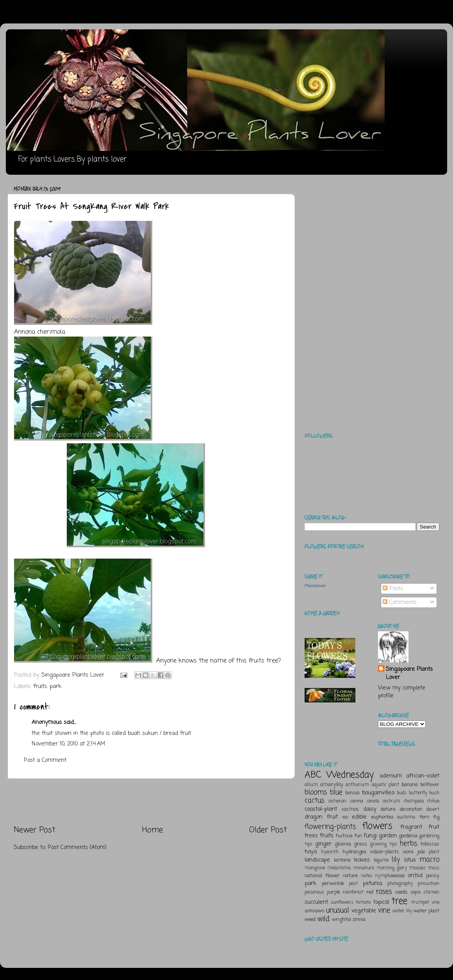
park (55, 686)
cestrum (391, 801)
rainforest (353, 892)
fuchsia (344, 836)
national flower (322, 876)
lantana (342, 860)
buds (402, 793)
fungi (370, 836)
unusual (338, 910)
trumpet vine (425, 903)
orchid (415, 876)
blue (336, 792)
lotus (410, 860)
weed (310, 920)
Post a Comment (45, 760)
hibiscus (430, 844)
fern (424, 817)
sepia (416, 892)
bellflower (430, 785)
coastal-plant (321, 809)
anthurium (357, 785)
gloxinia (343, 844)
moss (434, 868)
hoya (311, 852)
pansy (433, 876)
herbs (408, 844)
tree (399, 901)
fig (436, 817)
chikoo (433, 801)
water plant (426, 911)
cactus (314, 801)
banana (410, 785)
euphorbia (382, 817)
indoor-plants (385, 852)
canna (357, 801)
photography (400, 884)
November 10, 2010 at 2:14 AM (68, 744)
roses (384, 892)
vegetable (364, 911)
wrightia (342, 920)
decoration (411, 809)
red (370, 892)
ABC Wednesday (339, 775)
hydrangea (354, 852)
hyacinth (330, 852)
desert (433, 810)
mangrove (315, 868)
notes (367, 876)
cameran (337, 801)
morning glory (392, 868)
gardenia (408, 836)
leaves (362, 860)
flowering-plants (330, 827)
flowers (377, 826)
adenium (391, 776)
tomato (363, 903)
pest (353, 884)
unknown (315, 911)
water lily (402, 911)
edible (359, 817)
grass (360, 844)
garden (388, 836)
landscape (317, 860)
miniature (364, 868)
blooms (316, 792)
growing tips (384, 844)
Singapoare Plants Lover (409, 673)
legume (381, 860)
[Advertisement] (150, 802)
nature (350, 876)
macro (429, 860)
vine (384, 910)
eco (345, 817)
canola (373, 801)
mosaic (417, 868)
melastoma (339, 868)
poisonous (314, 892)
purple (334, 892)
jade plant (428, 852)
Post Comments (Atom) (77, 847)
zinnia (359, 920)
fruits (40, 686)
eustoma (406, 817)
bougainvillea (378, 793)
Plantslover (315, 586)
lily (396, 860)
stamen (431, 892)
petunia (372, 883)
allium (311, 785)
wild (323, 919)
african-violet (423, 776)
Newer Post (35, 830)
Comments (400, 602)
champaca (414, 801)
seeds (401, 892)
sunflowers (342, 903)
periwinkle (333, 884)
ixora (408, 852)
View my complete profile (402, 692)
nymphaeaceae (390, 876)
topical (381, 902)
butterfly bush (424, 793)
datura (388, 809)
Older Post (268, 830)
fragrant (411, 827)
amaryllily (332, 785)
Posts (393, 589)
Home (152, 830)
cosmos (350, 809)
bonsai (352, 793)
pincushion (429, 884)
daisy (370, 809)
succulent (316, 902)
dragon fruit (321, 817)
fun (358, 836)
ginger (323, 844)
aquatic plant (385, 785)
